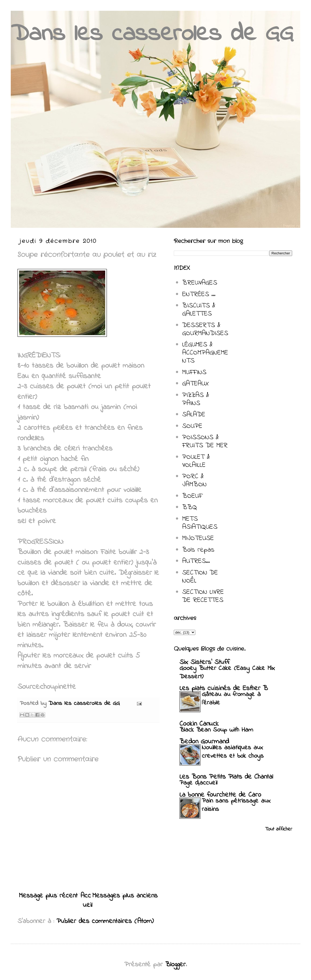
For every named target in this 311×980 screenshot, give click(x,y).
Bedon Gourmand (204, 742)
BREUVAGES (200, 283)
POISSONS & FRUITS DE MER (205, 442)
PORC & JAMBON (194, 481)
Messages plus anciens (125, 896)
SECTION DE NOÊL (200, 577)
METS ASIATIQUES (200, 523)
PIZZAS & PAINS (196, 399)
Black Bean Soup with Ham (216, 730)
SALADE (194, 415)
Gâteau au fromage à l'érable (231, 699)
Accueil (86, 901)
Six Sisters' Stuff (204, 662)
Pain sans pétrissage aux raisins (236, 805)
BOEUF (192, 496)
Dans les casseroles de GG (152, 34)
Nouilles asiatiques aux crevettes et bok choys (233, 752)
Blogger (175, 965)
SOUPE (192, 426)
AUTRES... (196, 561)
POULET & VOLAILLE (196, 461)
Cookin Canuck (199, 724)
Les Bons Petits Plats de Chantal (226, 777)
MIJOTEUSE (198, 538)
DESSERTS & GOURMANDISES (205, 329)
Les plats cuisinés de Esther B (224, 688)
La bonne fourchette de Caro (220, 795)
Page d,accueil (198, 783)
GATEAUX (196, 384)
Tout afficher (279, 829)
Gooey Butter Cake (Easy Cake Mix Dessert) (227, 673)
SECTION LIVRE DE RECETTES (203, 596)
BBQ (190, 507)
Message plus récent (48, 896)
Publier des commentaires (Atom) (105, 921)
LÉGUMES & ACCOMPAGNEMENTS (205, 353)
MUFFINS (194, 372)
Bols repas (198, 550)
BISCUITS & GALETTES (199, 310)
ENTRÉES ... (199, 294)
